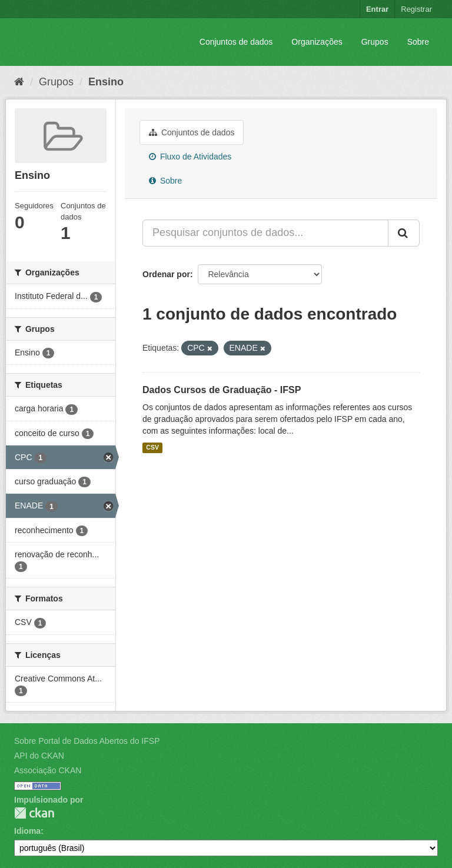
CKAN (34, 813)
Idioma (27, 831)
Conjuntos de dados (236, 42)
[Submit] (404, 233)
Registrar (416, 9)
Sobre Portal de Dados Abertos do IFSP (87, 741)
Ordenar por (166, 274)
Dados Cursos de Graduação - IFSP (222, 390)
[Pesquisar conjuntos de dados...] (265, 233)
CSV (152, 448)
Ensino (106, 82)
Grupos (375, 42)
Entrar (377, 9)
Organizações (317, 42)
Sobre (418, 42)
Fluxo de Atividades (190, 157)
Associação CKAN (48, 770)
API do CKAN (39, 756)
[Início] (19, 82)
